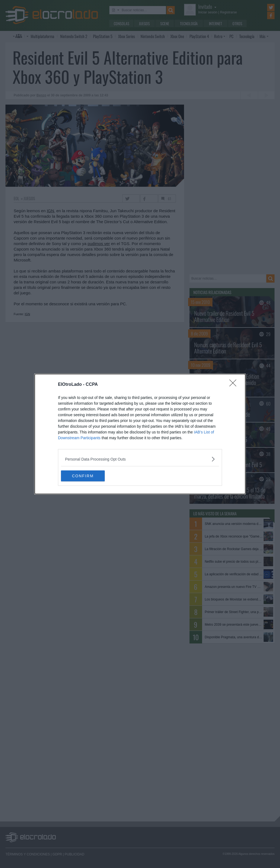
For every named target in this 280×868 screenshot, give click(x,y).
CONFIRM (87, 476)
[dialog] (140, 434)
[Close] (235, 385)
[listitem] (140, 459)
